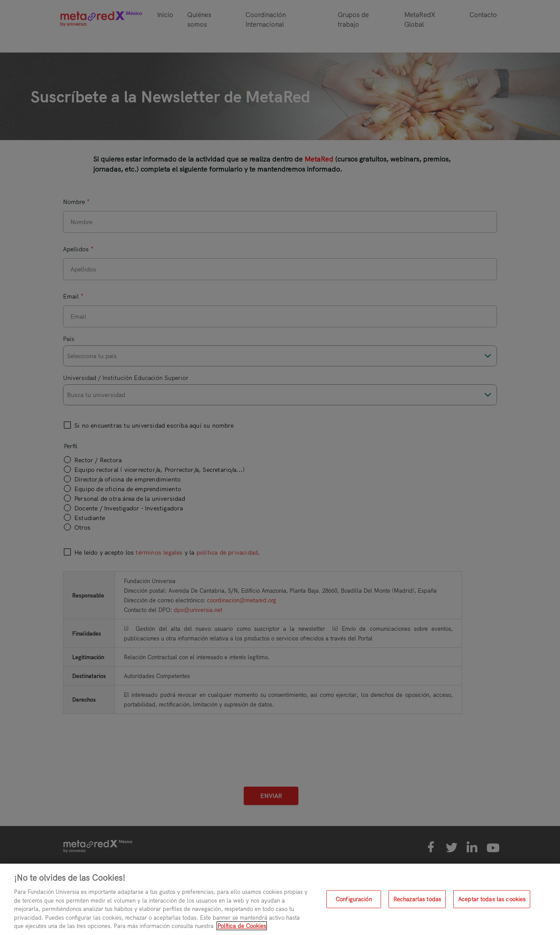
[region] (280, 899)
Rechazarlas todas (417, 899)
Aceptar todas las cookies (492, 899)
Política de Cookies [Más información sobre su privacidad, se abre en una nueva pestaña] (242, 926)
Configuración (354, 899)
